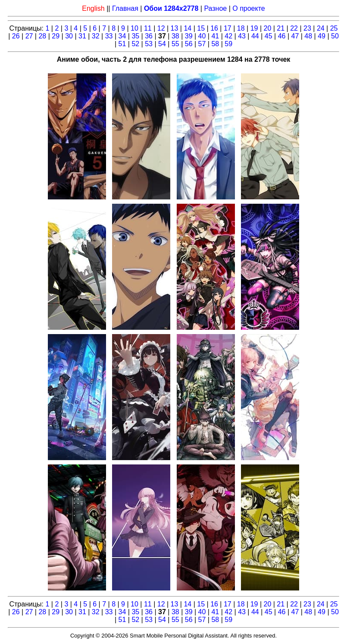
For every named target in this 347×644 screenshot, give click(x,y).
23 (307, 28)
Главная (125, 8)
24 (321, 28)
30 (69, 36)
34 (122, 36)
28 (42, 36)
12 (161, 28)
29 (56, 36)
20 (268, 28)
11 (148, 28)
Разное (215, 8)
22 (294, 28)
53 (149, 44)
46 (282, 36)
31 (82, 36)
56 (189, 44)
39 (189, 36)
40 (202, 36)
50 (335, 36)
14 (188, 28)
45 (269, 36)
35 (135, 36)
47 (295, 36)
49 (322, 36)
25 (334, 28)
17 (228, 28)
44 (255, 36)
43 (242, 36)
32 (96, 36)
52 (135, 44)
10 (134, 28)
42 (228, 36)
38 (175, 36)
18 (241, 28)
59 (228, 44)
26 (16, 36)
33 (109, 36)
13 (175, 28)
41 (215, 36)
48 (308, 36)
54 (162, 44)
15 (201, 28)
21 (281, 28)
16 (214, 28)
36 (149, 36)
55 (175, 44)
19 (254, 28)
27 (29, 36)
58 (215, 44)
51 (122, 44)
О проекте (249, 8)
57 (202, 44)
